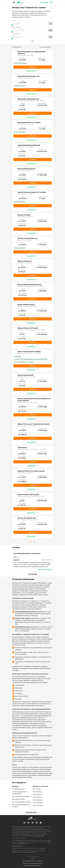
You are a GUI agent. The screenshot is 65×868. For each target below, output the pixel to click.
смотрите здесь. (40, 836)
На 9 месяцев (38, 805)
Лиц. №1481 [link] (28, 263)
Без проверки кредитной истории (21, 806)
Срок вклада (16, 34)
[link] (24, 823)
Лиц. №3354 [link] (32, 426)
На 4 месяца (37, 797)
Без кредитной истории (21, 796)
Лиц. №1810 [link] (41, 330)
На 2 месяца (37, 792)
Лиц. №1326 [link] (30, 78)
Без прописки (17, 809)
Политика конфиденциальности (33, 863)
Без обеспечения (18, 799)
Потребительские (19, 789)
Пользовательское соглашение (32, 861)
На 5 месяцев (38, 800)
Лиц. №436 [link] (37, 353)
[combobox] (46, 47)
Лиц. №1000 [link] (28, 240)
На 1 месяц (37, 789)
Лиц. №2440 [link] (34, 402)
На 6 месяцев (38, 803)
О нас (33, 859)
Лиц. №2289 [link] (33, 306)
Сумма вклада (16, 27)
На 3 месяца (37, 794)
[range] (33, 24)
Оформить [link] (33, 67)
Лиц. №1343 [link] (32, 377)
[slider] (33, 25)
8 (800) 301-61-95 (17, 846)
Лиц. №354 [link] (30, 55)
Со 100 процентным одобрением (19, 793)
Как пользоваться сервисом (32, 866)
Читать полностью (45, 569)
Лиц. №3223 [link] (43, 449)
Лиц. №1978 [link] (40, 101)
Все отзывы (32, 574)
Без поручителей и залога (21, 802)
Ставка (14, 20)
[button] (14, 2)
